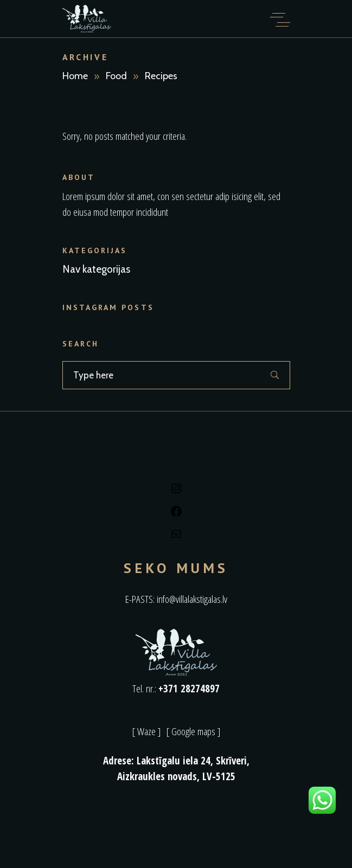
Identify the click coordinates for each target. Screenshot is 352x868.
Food (116, 76)
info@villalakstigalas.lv (192, 599)
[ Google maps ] (193, 731)
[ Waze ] (146, 731)
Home (75, 76)
